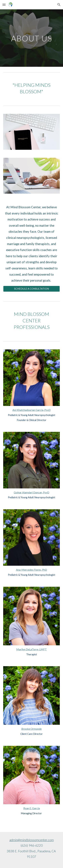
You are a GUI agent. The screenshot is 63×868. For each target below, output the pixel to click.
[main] (32, 38)
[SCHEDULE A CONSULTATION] (32, 289)
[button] (4, 5)
